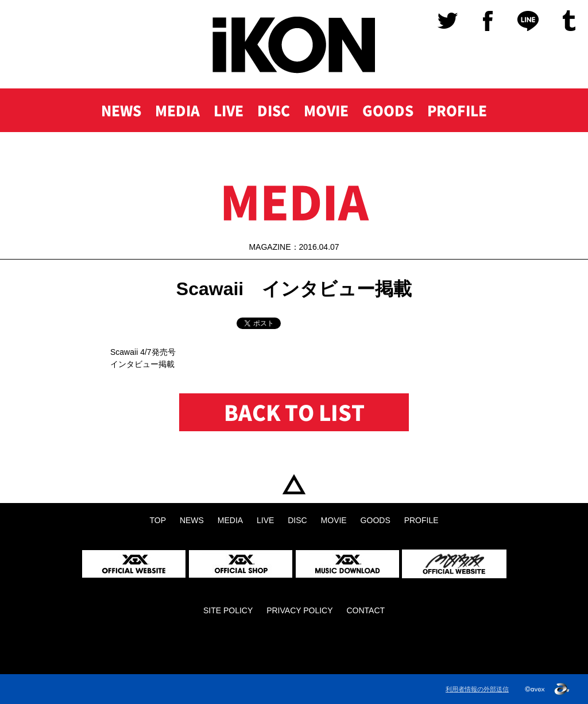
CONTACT (365, 610)
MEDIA (177, 110)
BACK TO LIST (294, 412)
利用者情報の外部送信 (477, 689)
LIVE (229, 110)
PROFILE (457, 110)
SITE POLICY (228, 610)
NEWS (121, 110)
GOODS (388, 110)
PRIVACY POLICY (299, 610)
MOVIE (326, 110)
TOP (294, 484)
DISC (274, 110)
